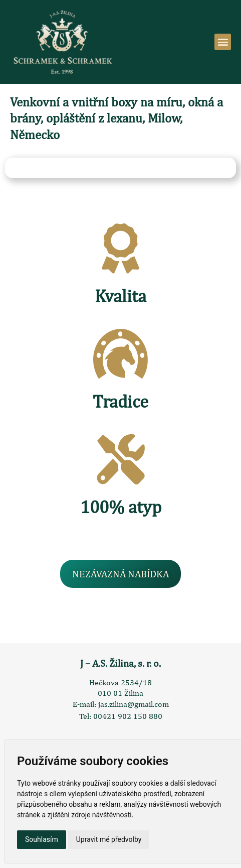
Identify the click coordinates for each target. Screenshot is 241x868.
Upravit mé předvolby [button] (109, 839)
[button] (223, 42)
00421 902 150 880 (128, 716)
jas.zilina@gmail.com (134, 704)
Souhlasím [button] (42, 839)
